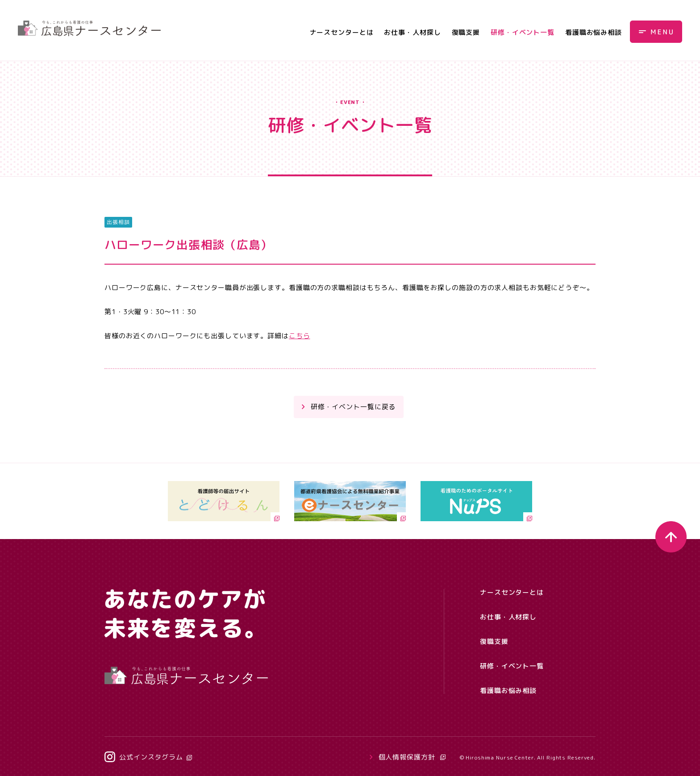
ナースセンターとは (342, 32)
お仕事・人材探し (412, 32)
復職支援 (466, 32)
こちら (300, 336)
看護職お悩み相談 (594, 32)
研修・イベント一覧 (523, 32)
